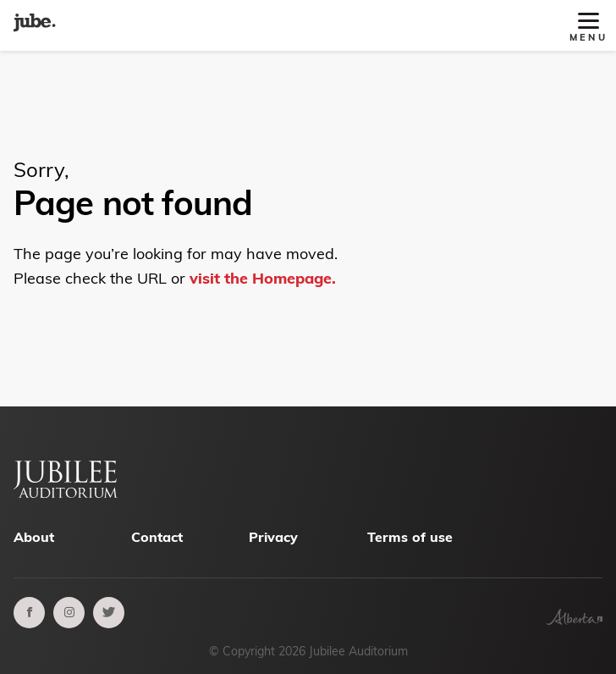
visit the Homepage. (263, 278)
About (34, 537)
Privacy (273, 537)
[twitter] (109, 613)
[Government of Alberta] (574, 620)
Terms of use (410, 537)
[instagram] (69, 613)
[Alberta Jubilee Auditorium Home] (35, 25)
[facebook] (29, 613)
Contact (157, 537)
